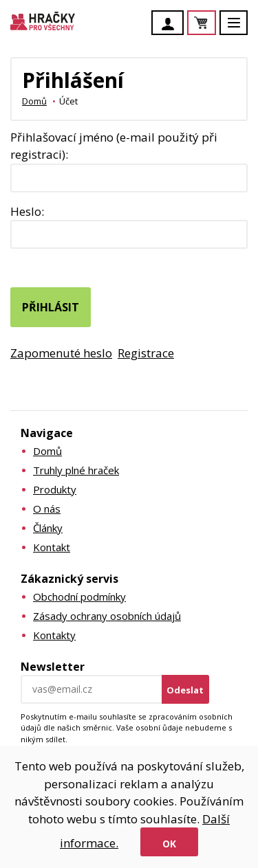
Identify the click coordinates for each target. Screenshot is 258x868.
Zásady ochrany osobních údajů (107, 616)
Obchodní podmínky (79, 597)
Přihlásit (51, 307)
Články (48, 528)
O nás (47, 509)
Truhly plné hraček (76, 470)
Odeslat (185, 690)
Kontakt (52, 547)
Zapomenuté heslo (61, 353)
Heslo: (27, 211)
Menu (241, 29)
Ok (169, 844)
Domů (34, 101)
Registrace (146, 353)
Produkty (55, 489)
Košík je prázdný (215, 24)
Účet (171, 24)
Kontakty (54, 635)
